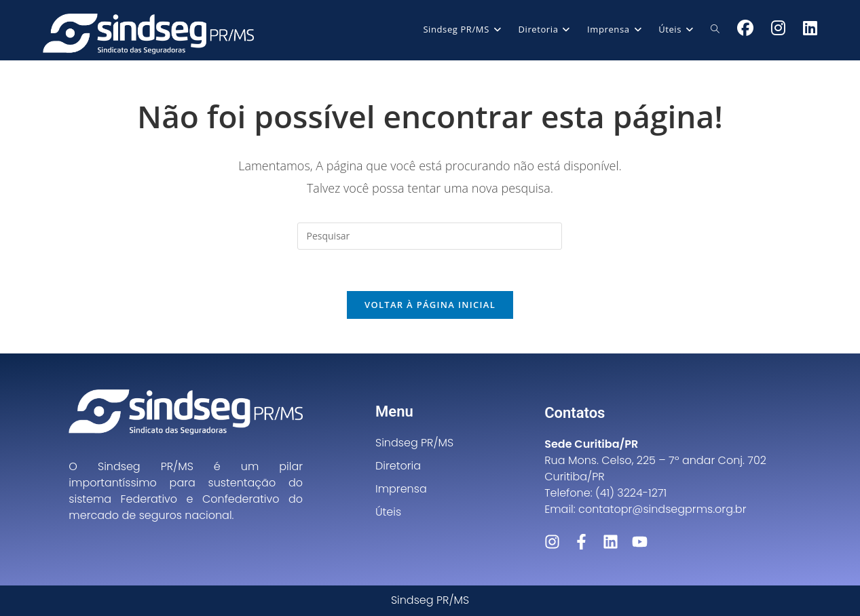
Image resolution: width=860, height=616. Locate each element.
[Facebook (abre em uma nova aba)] (745, 28)
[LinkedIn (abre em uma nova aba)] (810, 28)
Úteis (388, 512)
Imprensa (401, 489)
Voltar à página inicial (430, 305)
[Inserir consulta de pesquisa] (430, 236)
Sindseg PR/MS (414, 443)
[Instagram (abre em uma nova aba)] (778, 28)
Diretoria (398, 466)
